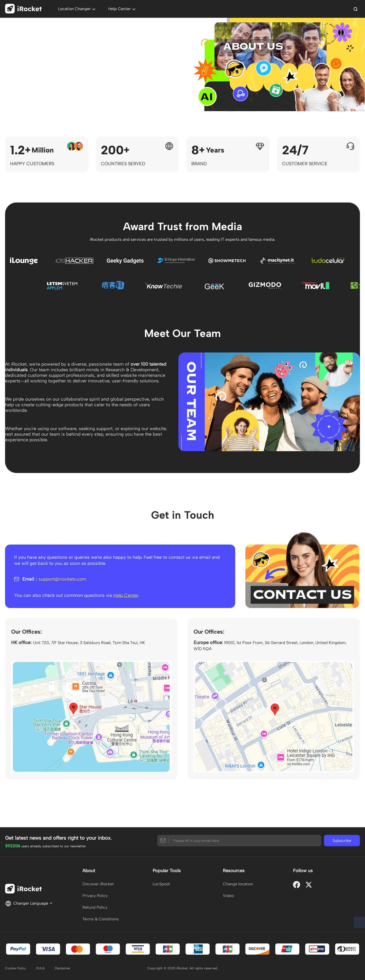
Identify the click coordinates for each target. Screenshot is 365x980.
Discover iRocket (98, 884)
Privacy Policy (95, 896)
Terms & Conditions (101, 919)
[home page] (25, 10)
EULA (40, 968)
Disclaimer (63, 968)
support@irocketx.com (62, 579)
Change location (238, 884)
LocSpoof (161, 884)
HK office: (21, 643)
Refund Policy (95, 907)
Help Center (126, 595)
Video (228, 896)
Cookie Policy (16, 968)
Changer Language (29, 903)
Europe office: (208, 643)
